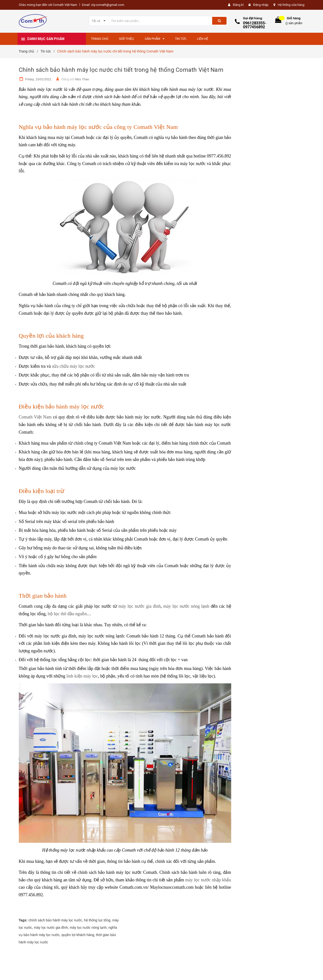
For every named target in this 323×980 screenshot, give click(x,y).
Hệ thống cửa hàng (291, 5)
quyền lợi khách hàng (78, 935)
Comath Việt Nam (35, 417)
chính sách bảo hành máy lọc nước (55, 920)
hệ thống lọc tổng (97, 920)
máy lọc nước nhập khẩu (208, 880)
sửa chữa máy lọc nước (73, 366)
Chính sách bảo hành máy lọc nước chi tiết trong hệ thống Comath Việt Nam (121, 70)
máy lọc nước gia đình (140, 606)
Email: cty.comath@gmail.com (103, 5)
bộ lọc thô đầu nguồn (67, 614)
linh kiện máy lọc (82, 676)
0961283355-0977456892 (255, 25)
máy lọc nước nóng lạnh (186, 606)
